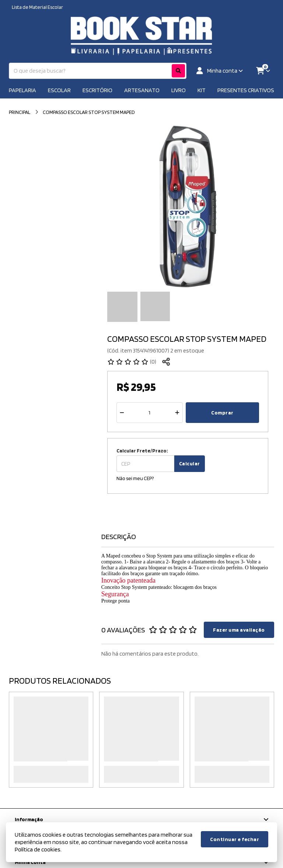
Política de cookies (38, 849)
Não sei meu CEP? (135, 478)
